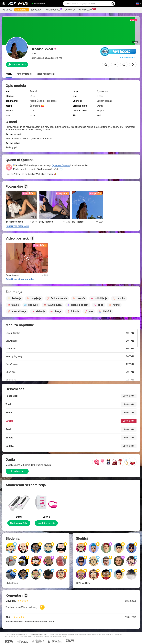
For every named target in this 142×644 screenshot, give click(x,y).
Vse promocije (54, 10)
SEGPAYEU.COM (68, 635)
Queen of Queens (61, 165)
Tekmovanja (69, 10)
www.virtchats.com (40, 634)
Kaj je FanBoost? (128, 57)
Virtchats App (86, 10)
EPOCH (57, 635)
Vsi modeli (7, 10)
